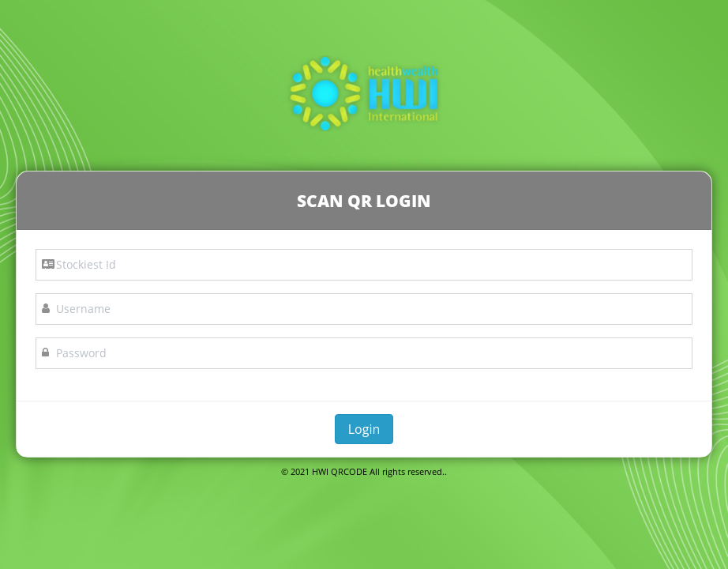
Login (364, 429)
